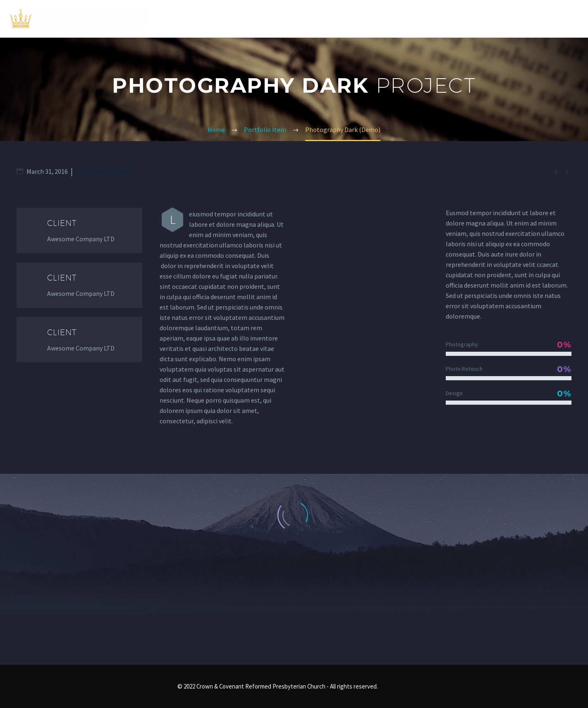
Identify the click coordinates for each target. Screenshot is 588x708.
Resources (503, 19)
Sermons (453, 19)
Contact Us (559, 19)
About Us (406, 19)
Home (364, 19)
